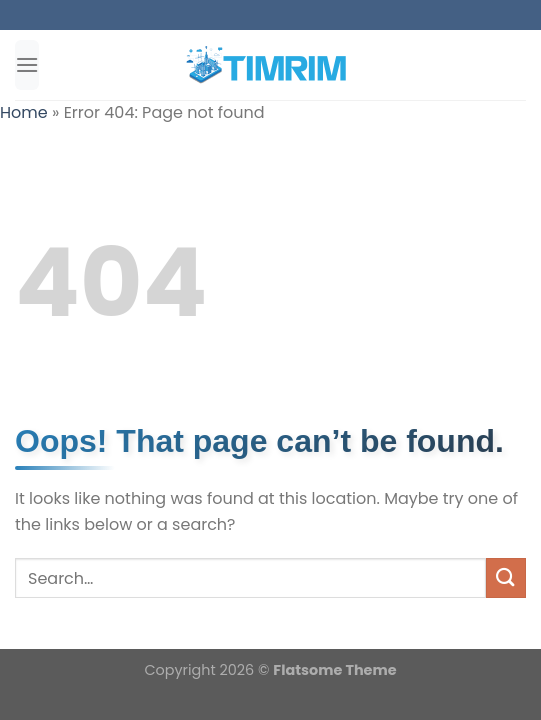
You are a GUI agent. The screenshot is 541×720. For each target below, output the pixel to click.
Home (24, 112)
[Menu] (27, 64)
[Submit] (506, 577)
